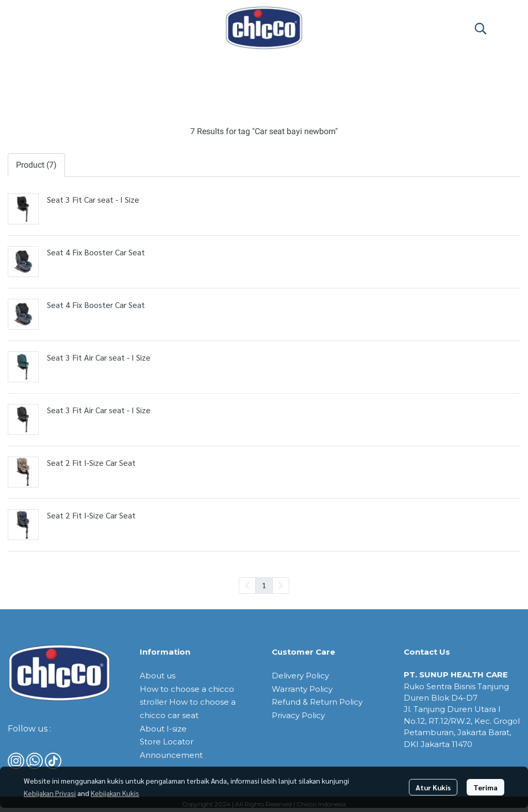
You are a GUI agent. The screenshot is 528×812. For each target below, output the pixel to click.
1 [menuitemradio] (264, 585)
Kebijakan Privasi (50, 793)
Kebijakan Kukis (115, 793)
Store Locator (167, 742)
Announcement (171, 755)
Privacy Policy (298, 715)
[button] (481, 28)
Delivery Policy (300, 676)
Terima (485, 787)
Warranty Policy (302, 689)
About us (158, 676)
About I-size (163, 729)
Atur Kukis (433, 787)
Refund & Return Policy (317, 702)
